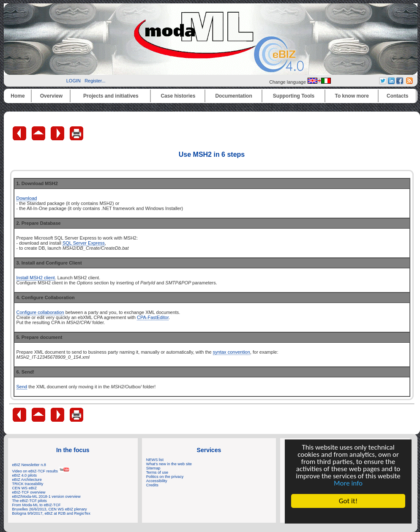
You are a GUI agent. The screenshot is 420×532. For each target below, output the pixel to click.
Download (27, 198)
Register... (95, 81)
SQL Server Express (84, 243)
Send (22, 387)
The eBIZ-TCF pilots (30, 501)
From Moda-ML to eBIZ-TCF (37, 505)
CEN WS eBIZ (25, 488)
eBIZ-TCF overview (29, 492)
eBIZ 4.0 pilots (25, 475)
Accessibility (157, 481)
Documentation (233, 96)
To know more (352, 96)
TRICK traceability (28, 484)
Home (18, 96)
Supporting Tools (294, 96)
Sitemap (153, 468)
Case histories (178, 96)
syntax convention (232, 352)
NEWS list (155, 460)
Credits (152, 485)
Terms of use (157, 472)
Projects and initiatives (111, 96)
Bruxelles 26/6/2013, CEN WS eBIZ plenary (50, 509)
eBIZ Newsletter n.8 (29, 465)
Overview (51, 96)
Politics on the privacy (165, 477)
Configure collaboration (40, 312)
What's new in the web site (169, 464)
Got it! (348, 501)
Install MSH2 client (36, 278)
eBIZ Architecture (27, 480)
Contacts (397, 96)
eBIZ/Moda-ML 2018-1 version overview (46, 497)
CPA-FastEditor (153, 317)
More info (348, 483)
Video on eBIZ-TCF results (41, 471)
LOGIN (74, 81)
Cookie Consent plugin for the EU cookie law (348, 516)
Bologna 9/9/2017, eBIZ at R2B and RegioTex (51, 513)
